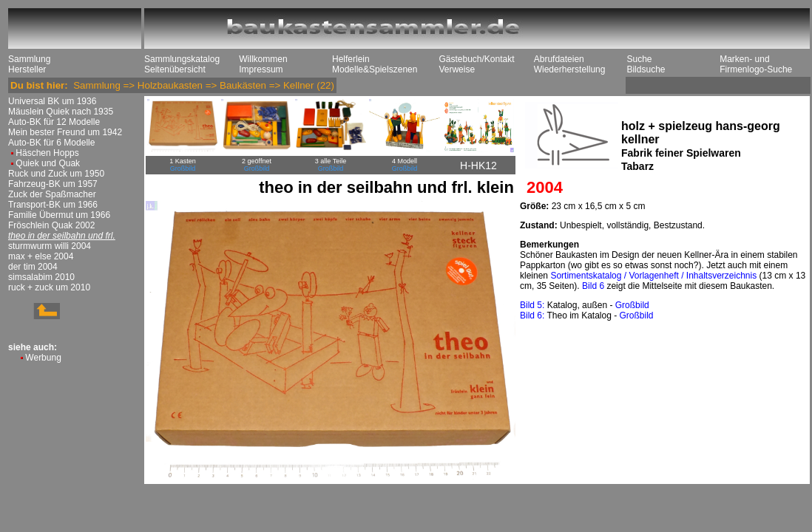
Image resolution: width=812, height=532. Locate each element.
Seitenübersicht (175, 69)
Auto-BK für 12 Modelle (54, 122)
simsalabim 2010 (41, 277)
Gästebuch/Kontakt (476, 59)
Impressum (261, 69)
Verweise (457, 69)
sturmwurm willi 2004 (50, 246)
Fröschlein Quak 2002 (51, 225)
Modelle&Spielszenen (375, 69)
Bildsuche (646, 69)
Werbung (43, 358)
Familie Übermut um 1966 (59, 215)
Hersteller (27, 69)
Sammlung (29, 59)
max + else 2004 (41, 256)
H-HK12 (478, 166)
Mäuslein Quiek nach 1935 (61, 112)
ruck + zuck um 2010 (49, 287)
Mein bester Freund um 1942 (65, 132)
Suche (639, 59)
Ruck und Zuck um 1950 (56, 174)
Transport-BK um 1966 (53, 205)
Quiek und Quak (48, 163)
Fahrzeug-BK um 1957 (53, 184)
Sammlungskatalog (182, 59)
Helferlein (351, 59)
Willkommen (263, 59)
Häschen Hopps (47, 153)
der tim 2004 (33, 267)
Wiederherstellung (570, 69)
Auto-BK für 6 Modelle (51, 143)
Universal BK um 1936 (52, 101)
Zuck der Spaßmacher (52, 194)
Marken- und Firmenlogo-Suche (756, 64)
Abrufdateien (559, 59)
